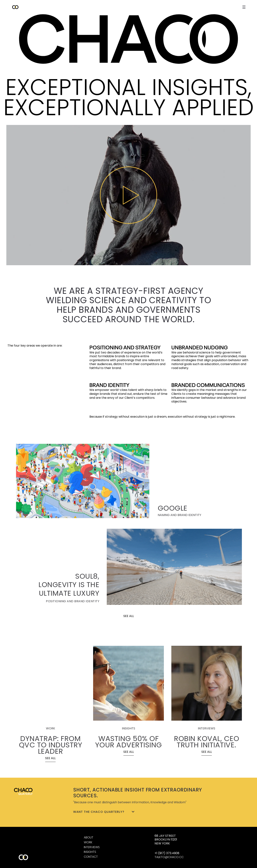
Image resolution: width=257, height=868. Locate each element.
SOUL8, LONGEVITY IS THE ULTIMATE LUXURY (69, 585)
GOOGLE (173, 508)
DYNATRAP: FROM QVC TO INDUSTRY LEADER (51, 745)
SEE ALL (129, 616)
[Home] (128, 39)
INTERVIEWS (92, 847)
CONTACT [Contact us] (91, 857)
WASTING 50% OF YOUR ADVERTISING (129, 742)
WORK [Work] (88, 842)
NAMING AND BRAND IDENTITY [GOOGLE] (179, 515)
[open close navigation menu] (244, 7)
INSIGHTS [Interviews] (90, 852)
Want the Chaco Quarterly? (104, 812)
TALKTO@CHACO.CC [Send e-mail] (169, 857)
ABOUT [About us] (89, 837)
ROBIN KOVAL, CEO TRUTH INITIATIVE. (207, 742)
